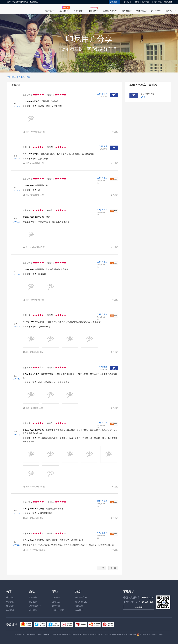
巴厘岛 (104, 178)
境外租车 (50, 11)
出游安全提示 (58, 610)
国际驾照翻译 (109, 11)
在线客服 (139, 607)
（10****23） (16, 159)
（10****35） (16, 513)
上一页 (102, 568)
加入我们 (10, 606)
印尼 (28, 77)
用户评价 (20, 77)
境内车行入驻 (81, 602)
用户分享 (156, 11)
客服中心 (56, 597)
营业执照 (83, 634)
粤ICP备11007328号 (96, 634)
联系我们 (10, 602)
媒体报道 (10, 610)
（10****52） (16, 435)
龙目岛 (104, 422)
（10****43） (16, 379)
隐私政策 (33, 597)
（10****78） (16, 106)
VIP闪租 (78, 11)
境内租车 (64, 11)
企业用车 (79, 610)
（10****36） (16, 222)
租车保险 (126, 11)
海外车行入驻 (81, 597)
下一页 (113, 568)
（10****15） (16, 190)
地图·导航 (141, 11)
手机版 (125, 2)
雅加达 (104, 94)
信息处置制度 (35, 606)
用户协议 (33, 602)
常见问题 (56, 606)
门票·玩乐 (92, 11)
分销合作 (79, 606)
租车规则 (33, 610)
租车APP (170, 11)
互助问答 (56, 602)
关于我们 (10, 597)
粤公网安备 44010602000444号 (150, 634)
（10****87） (16, 274)
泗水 (105, 146)
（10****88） (16, 327)
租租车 (10, 9)
